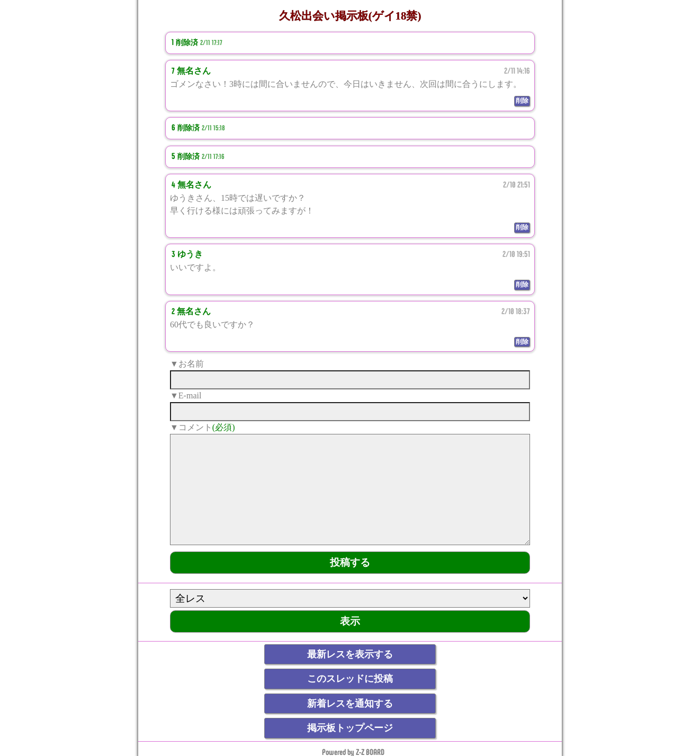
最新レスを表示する (350, 654)
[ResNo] (350, 598)
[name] (350, 380)
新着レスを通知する (350, 704)
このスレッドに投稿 (350, 679)
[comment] (350, 490)
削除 (522, 101)
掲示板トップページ (350, 728)
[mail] (350, 412)
